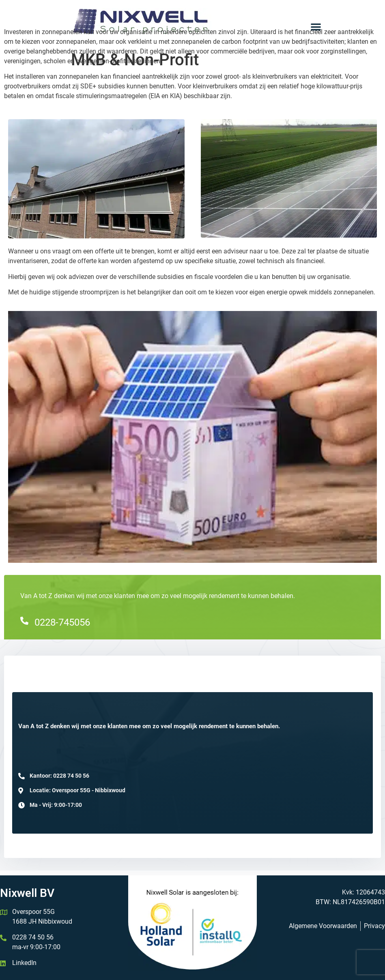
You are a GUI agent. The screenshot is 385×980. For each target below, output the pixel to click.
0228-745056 (62, 622)
